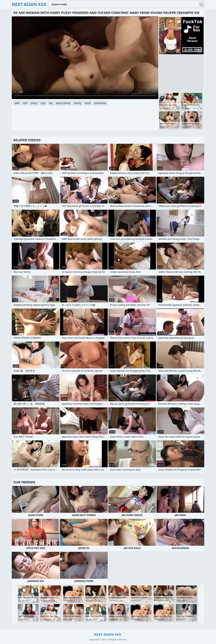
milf (25, 103)
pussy (34, 103)
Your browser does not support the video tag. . (85, 58)
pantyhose (100, 103)
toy (51, 103)
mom (88, 103)
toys (43, 103)
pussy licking (63, 103)
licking (77, 103)
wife (17, 103)
